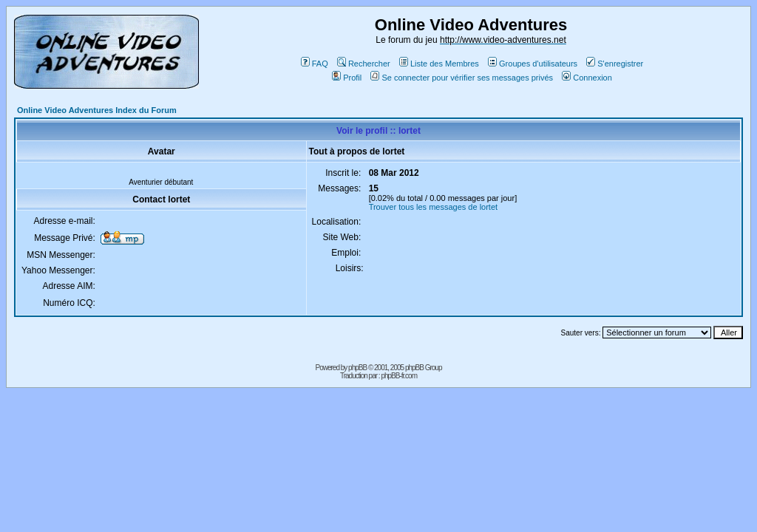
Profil (347, 78)
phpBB (357, 368)
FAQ (315, 64)
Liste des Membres (439, 64)
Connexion (587, 78)
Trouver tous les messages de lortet (433, 207)
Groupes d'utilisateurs (533, 64)
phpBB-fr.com (399, 376)
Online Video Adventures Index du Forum (97, 110)
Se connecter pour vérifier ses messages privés (462, 78)
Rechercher (364, 64)
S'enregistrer (615, 64)
